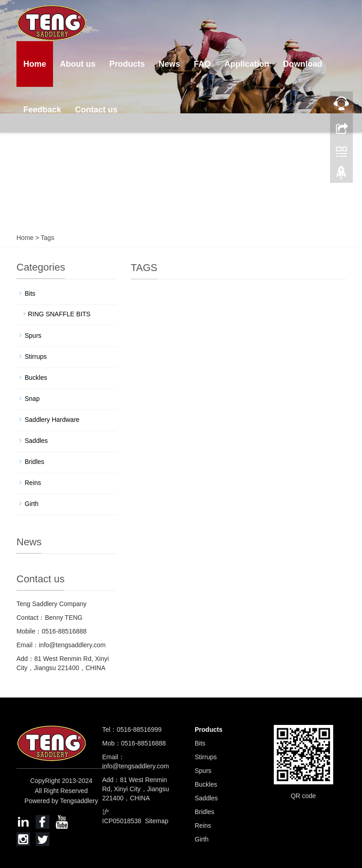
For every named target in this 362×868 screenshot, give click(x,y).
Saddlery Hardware (52, 420)
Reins (33, 483)
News (169, 64)
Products (127, 64)
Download (303, 64)
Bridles (35, 462)
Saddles (36, 441)
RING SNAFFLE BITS (59, 314)
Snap (32, 399)
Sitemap (157, 821)
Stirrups (36, 357)
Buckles (36, 378)
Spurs (33, 335)
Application (247, 64)
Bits (30, 293)
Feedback (42, 110)
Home (35, 64)
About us (78, 64)
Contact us (96, 110)
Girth (32, 504)
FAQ (202, 64)
